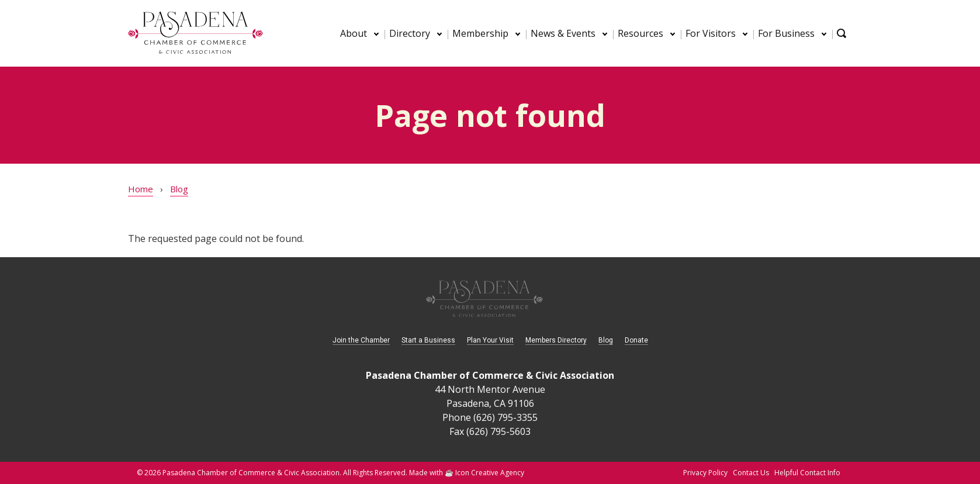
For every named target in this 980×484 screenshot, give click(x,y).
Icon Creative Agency (490, 473)
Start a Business (428, 340)
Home (141, 189)
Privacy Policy (705, 473)
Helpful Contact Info (807, 473)
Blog (179, 189)
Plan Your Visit (490, 340)
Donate (636, 340)
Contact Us (751, 473)
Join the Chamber (361, 340)
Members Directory (556, 340)
